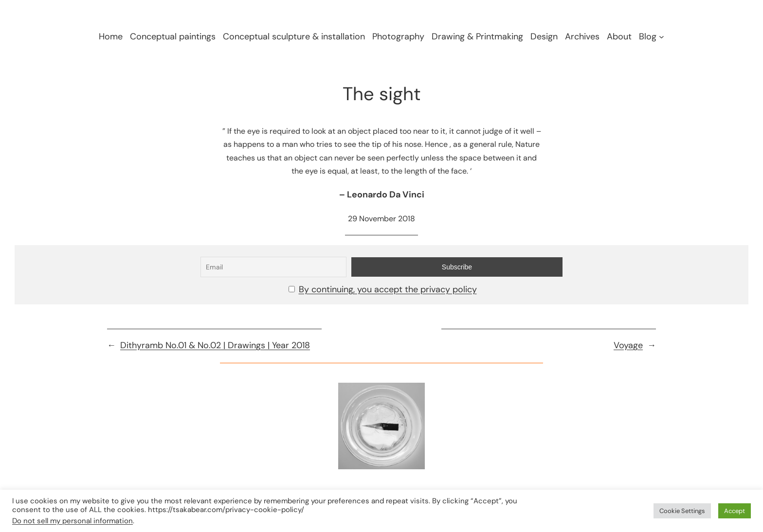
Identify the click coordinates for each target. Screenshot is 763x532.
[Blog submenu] (662, 37)
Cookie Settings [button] (682, 511)
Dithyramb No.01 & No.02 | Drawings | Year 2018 (215, 345)
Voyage (628, 345)
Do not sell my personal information (73, 521)
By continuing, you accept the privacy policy (388, 289)
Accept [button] (735, 511)
